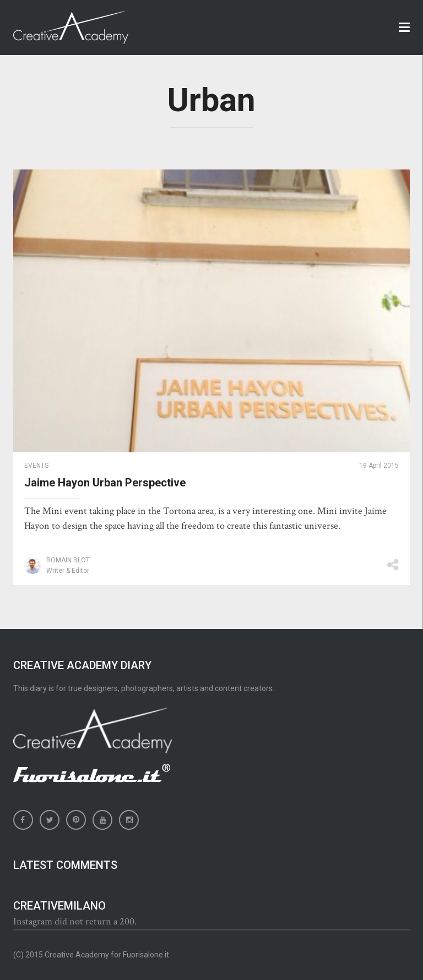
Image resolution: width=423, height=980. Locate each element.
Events (36, 466)
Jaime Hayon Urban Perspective (105, 483)
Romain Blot (68, 560)
